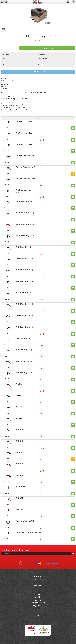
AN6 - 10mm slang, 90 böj (24, 316)
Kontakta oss (38, 594)
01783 (7, 333)
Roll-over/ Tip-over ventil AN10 (26, 179)
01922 (7, 402)
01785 (7, 242)
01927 (7, 482)
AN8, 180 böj (20, 498)
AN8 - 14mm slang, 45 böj (24, 259)
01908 (7, 493)
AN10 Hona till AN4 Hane (24, 144)
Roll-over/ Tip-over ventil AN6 (25, 156)
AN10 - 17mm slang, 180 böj (25, 236)
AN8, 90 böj (20, 464)
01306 (7, 539)
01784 (7, 288)
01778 (7, 368)
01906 (7, 516)
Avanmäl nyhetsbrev (38, 586)
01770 (7, 345)
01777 (7, 219)
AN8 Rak (19, 395)
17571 (7, 527)
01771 (7, 299)
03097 (7, 173)
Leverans (38, 600)
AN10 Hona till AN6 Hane (24, 133)
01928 (7, 470)
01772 (7, 253)
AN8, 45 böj (20, 430)
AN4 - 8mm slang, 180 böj (24, 373)
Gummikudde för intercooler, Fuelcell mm (29, 532)
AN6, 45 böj (20, 441)
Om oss (38, 615)
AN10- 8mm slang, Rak (23, 190)
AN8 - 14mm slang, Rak (24, 247)
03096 (7, 162)
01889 (7, 436)
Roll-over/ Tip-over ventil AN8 (25, 167)
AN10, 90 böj (20, 453)
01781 (7, 231)
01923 (7, 390)
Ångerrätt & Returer (38, 603)
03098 (7, 185)
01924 (7, 459)
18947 (7, 196)
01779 (7, 322)
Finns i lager (41, 55)
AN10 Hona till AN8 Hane (24, 122)
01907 (7, 504)
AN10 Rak (19, 384)
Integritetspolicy (38, 606)
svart (18, 192)
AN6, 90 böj (20, 475)
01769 (7, 128)
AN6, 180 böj (20, 510)
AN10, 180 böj (21, 487)
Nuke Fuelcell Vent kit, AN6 (25, 521)
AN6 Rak (19, 407)
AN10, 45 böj (20, 418)
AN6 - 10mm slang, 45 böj (24, 304)
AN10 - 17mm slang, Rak (24, 201)
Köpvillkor (38, 597)
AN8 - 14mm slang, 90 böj (24, 270)
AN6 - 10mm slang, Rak (24, 293)
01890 (7, 425)
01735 (7, 139)
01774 (7, 356)
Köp (73, 128)
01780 (7, 276)
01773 (7, 208)
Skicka (73, 554)
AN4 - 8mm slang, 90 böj (24, 361)
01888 (7, 447)
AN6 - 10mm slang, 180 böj (25, 327)
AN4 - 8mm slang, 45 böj (24, 350)
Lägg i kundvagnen (47, 48)
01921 (7, 413)
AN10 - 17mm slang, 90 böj (25, 224)
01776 (7, 265)
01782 (7, 379)
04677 (7, 151)
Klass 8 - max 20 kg (44, 58)
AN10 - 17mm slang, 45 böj (25, 213)
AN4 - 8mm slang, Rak (23, 338)
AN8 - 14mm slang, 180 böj (25, 281)
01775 (7, 310)
